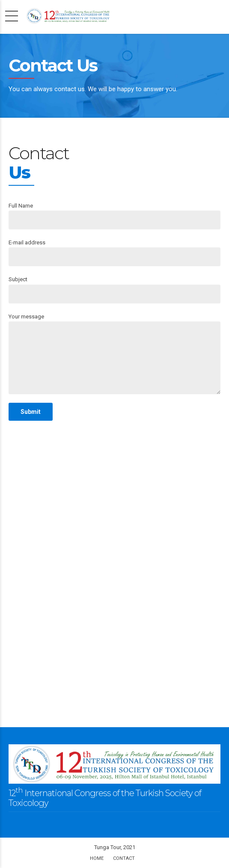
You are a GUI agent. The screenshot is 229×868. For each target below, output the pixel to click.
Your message (114, 354)
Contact (124, 858)
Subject (114, 290)
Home (97, 858)
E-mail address (114, 253)
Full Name (114, 216)
